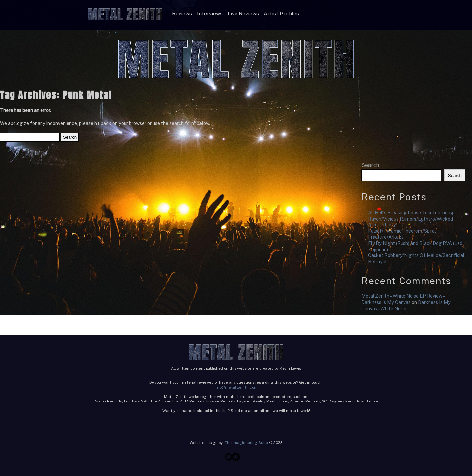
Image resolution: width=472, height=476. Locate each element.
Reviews (182, 13)
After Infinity (382, 225)
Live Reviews (243, 13)
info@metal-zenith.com (236, 387)
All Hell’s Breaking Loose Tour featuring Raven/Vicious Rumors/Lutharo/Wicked (411, 216)
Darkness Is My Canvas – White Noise (406, 305)
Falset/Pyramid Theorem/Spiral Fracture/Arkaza (402, 234)
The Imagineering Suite (246, 443)
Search (370, 165)
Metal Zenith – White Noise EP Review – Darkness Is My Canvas (403, 299)
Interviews (210, 13)
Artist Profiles (281, 13)
